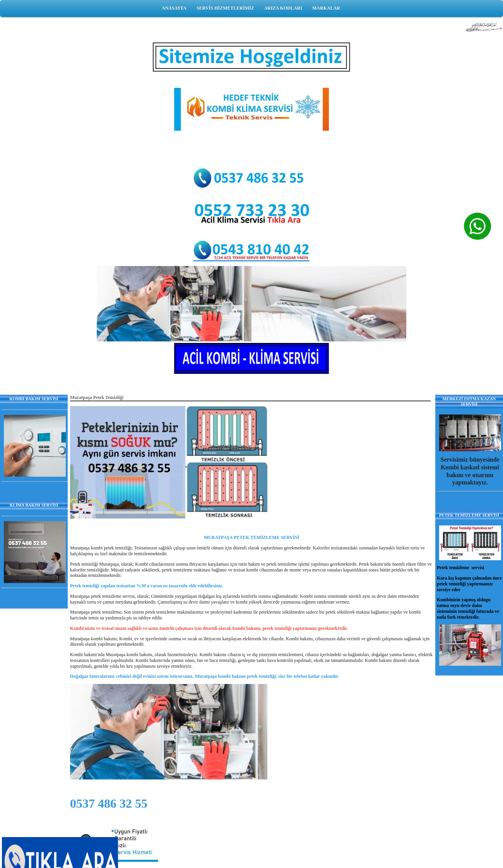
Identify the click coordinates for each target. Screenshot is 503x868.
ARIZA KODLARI (283, 8)
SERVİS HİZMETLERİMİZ (225, 8)
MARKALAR (326, 8)
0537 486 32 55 (109, 803)
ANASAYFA (174, 8)
